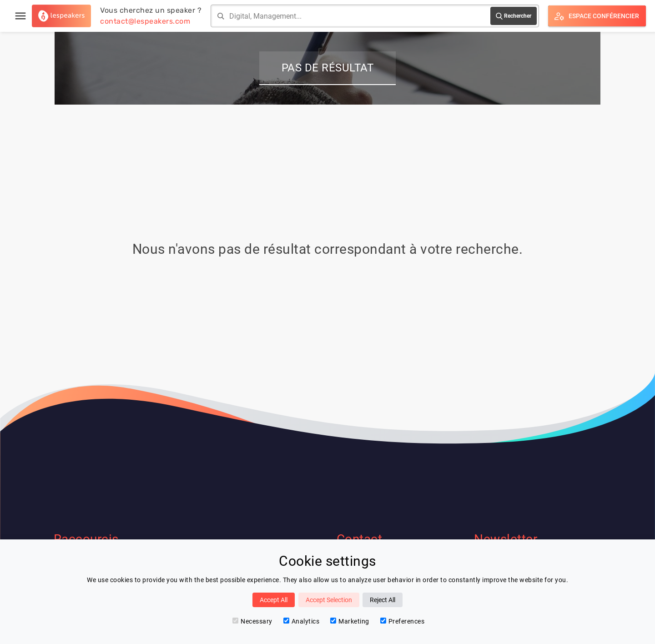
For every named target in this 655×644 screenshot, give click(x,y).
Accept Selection (329, 600)
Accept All (274, 600)
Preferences (403, 621)
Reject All (383, 600)
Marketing (350, 621)
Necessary (252, 621)
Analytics (302, 621)
